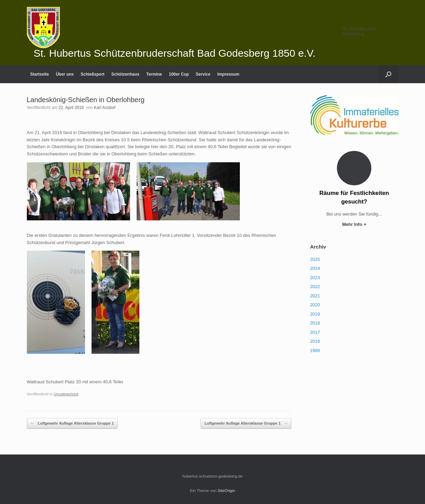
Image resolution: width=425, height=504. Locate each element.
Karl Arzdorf (105, 108)
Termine (154, 74)
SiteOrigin (226, 491)
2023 (315, 278)
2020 (315, 305)
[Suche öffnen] (388, 74)
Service (203, 74)
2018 (315, 323)
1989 (315, 350)
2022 (315, 287)
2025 (315, 259)
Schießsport (92, 74)
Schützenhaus (125, 74)
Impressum (228, 74)
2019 (315, 314)
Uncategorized (66, 394)
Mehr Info (354, 224)
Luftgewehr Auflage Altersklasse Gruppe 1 (72, 423)
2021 (315, 296)
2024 (315, 268)
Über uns (65, 74)
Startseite (40, 74)
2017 (315, 332)
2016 (315, 341)
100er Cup (179, 74)
